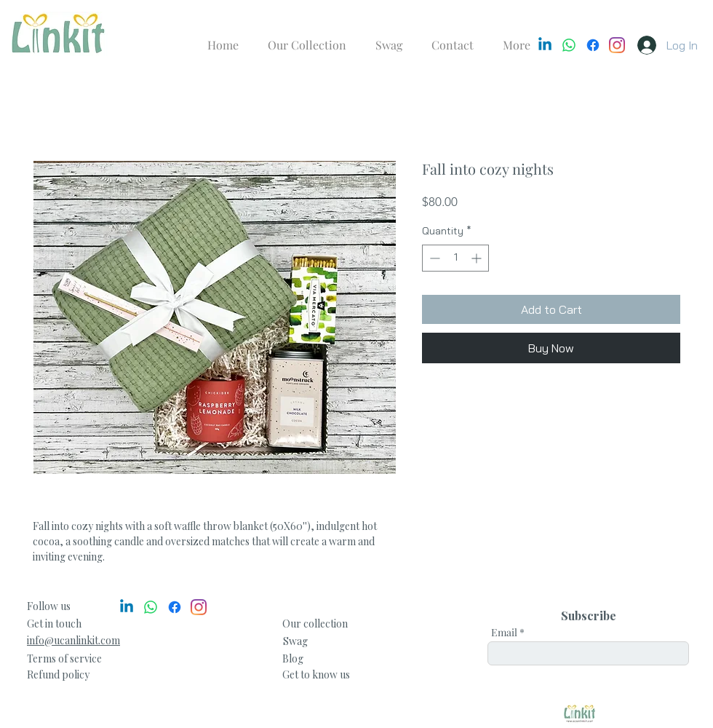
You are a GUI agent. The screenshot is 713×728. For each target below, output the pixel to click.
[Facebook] (593, 45)
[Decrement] (433, 258)
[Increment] (478, 258)
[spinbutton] (455, 258)
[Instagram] (617, 45)
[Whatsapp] (569, 45)
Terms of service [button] (64, 658)
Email (504, 633)
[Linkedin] (545, 45)
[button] (58, 674)
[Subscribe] (588, 616)
